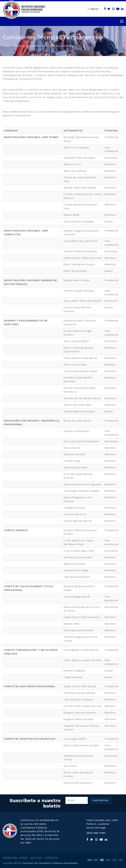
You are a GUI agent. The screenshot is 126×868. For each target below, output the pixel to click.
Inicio (6, 46)
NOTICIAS (36, 858)
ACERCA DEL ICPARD (15, 858)
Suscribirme (100, 800)
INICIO (93, 9)
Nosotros (19, 46)
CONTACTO (51, 858)
